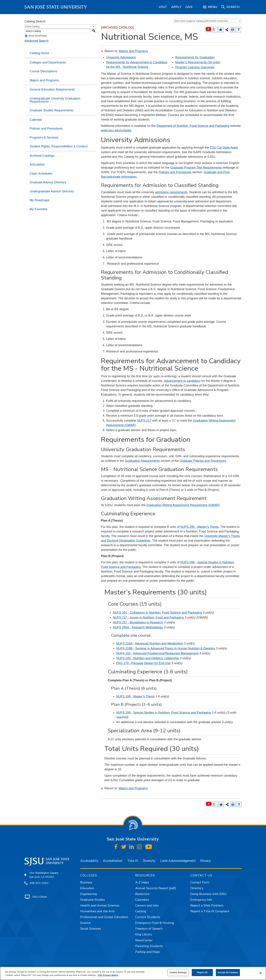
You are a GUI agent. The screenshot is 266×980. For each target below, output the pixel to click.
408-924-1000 (39, 883)
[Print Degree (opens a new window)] (215, 30)
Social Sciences (91, 929)
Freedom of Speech (149, 929)
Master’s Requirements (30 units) (198, 62)
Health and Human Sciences (100, 905)
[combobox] (207, 21)
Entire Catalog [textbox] (32, 26)
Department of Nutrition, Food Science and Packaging (193, 126)
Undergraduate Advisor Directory (52, 191)
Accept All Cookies (228, 972)
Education (87, 888)
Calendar (36, 120)
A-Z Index (142, 882)
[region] (163, 7)
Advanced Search (36, 41)
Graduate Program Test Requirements (196, 168)
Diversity (149, 861)
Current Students (148, 917)
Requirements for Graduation (195, 57)
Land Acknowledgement (178, 861)
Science (85, 923)
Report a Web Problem (207, 905)
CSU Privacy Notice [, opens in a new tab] (108, 975)
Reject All (202, 972)
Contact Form (200, 882)
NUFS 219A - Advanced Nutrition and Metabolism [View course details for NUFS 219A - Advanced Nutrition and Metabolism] (150, 643)
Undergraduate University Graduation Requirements (55, 100)
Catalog (141, 911)
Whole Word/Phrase (38, 36)
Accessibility (89, 861)
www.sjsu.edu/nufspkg (116, 130)
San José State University (56, 7)
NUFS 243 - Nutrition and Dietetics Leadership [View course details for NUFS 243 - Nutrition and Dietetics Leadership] (148, 658)
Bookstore (142, 894)
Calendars (142, 900)
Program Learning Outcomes (195, 67)
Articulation (37, 165)
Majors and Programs (44, 80)
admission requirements (171, 192)
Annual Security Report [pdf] (156, 888)
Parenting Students (149, 946)
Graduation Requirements (142, 461)
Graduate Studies (93, 900)
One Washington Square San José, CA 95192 (44, 875)
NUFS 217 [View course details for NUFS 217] (144, 421)
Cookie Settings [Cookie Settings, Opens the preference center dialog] (178, 972)
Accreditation (113, 861)
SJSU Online (40, 897)
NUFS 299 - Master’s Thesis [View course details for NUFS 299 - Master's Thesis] (199, 527)
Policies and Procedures (46, 129)
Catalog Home (39, 53)
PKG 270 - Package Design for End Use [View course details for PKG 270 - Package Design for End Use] (143, 663)
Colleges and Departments (48, 62)
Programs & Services (44, 138)
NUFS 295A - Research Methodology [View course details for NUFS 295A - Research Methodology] (138, 627)
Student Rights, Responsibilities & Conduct (59, 146)
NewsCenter (144, 940)
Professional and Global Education (104, 917)
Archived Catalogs (42, 156)
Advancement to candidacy (182, 381)
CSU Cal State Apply (224, 148)
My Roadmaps (40, 200)
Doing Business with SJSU (208, 894)
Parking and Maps (148, 952)
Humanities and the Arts (97, 911)
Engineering (89, 894)
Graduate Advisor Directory (48, 182)
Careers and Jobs (147, 905)
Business (86, 882)
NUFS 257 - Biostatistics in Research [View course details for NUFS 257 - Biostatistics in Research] (138, 622)
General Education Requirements (52, 89)
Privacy (206, 861)
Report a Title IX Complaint (210, 911)
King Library (144, 934)
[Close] (261, 973)
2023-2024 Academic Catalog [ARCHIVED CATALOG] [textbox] (201, 21)
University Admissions (121, 57)
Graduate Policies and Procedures (203, 461)
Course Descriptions (43, 71)
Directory (197, 888)
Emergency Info (201, 900)
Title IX (133, 861)
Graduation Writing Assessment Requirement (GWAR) (183, 505)
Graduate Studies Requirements (51, 110)
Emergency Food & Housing (155, 923)
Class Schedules (41, 174)
